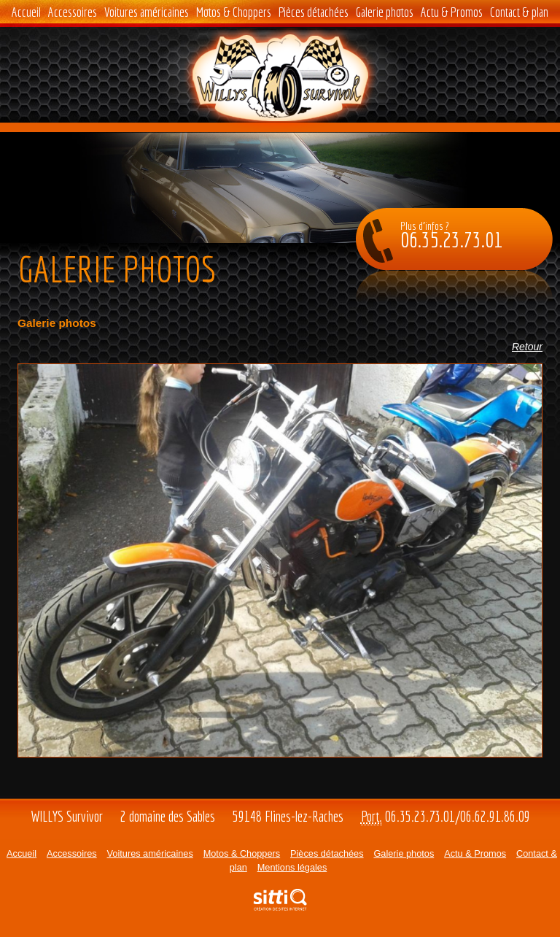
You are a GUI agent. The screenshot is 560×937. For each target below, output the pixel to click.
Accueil (26, 12)
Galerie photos (385, 12)
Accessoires (73, 12)
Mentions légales (292, 867)
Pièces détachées (314, 12)
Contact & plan (519, 12)
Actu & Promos (452, 12)
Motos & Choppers (234, 12)
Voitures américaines (147, 12)
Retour (527, 347)
